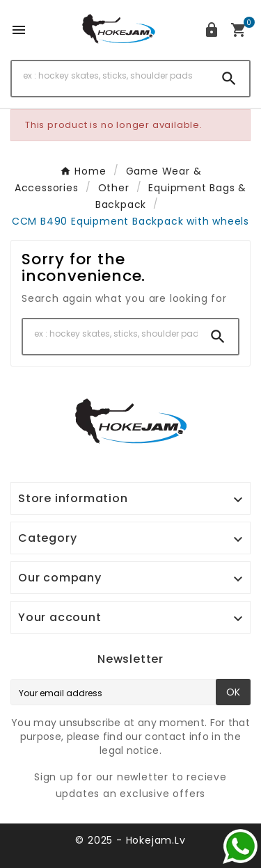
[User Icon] (212, 30)
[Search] (110, 76)
